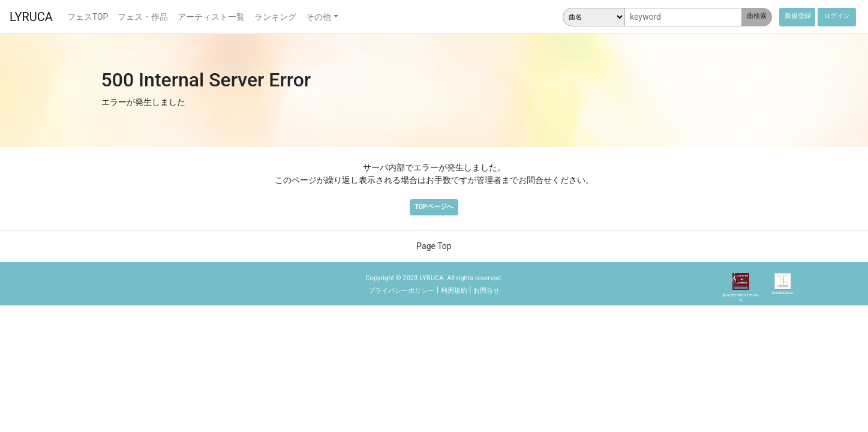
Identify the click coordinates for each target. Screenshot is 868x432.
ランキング (275, 17)
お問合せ (486, 291)
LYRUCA (31, 17)
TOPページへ (434, 207)
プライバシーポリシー (401, 291)
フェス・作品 (143, 17)
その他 (319, 17)
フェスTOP (88, 17)
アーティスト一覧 (211, 17)
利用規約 (454, 291)
